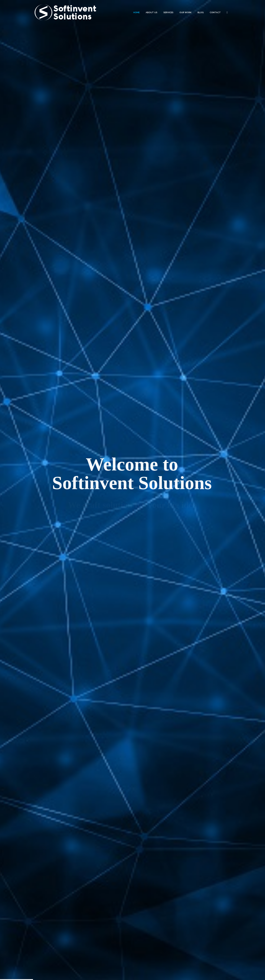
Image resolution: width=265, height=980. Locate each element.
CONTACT (215, 12)
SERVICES (168, 12)
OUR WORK (185, 12)
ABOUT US (152, 12)
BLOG (201, 12)
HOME (136, 12)
